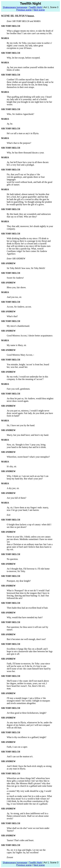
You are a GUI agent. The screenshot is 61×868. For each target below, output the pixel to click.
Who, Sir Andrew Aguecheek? (20, 114)
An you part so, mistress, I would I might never (28, 411)
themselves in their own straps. (21, 87)
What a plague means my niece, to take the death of (30, 31)
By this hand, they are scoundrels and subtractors (29, 214)
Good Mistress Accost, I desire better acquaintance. (30, 336)
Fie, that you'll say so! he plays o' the (23, 174)
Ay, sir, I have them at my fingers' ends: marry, (28, 508)
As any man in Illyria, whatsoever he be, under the (29, 722)
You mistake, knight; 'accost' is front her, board (28, 364)
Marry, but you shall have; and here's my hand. (28, 435)
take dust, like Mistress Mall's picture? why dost (28, 783)
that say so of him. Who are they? (22, 217)
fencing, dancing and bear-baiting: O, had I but (28, 596)
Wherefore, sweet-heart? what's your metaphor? (28, 457)
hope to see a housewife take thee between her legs (30, 651)
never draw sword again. (18, 401)
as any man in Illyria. (16, 769)
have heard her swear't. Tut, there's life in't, (26, 686)
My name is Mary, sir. (17, 345)
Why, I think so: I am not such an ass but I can (28, 476)
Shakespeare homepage (15, 7)
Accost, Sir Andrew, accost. (19, 307)
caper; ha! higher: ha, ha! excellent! (23, 852)
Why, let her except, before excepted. (23, 58)
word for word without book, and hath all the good (30, 182)
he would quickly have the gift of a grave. (26, 204)
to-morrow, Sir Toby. (16, 571)
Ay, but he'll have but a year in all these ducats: (28, 162)
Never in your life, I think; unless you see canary (29, 537)
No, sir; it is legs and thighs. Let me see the (26, 850)
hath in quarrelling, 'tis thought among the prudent (29, 202)
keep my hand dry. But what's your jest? (25, 479)
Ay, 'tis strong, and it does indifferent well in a (27, 813)
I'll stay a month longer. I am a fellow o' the (26, 698)
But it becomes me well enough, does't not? (26, 639)
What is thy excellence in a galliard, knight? (27, 737)
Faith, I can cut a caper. (17, 747)
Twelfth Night (35, 7)
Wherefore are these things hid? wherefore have (28, 778)
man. (9, 688)
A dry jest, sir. (13, 488)
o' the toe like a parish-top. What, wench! (25, 249)
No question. (13, 559)
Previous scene (24, 10)
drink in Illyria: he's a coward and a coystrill (27, 244)
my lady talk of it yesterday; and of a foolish (27, 99)
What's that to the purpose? (19, 143)
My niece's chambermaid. (18, 326)
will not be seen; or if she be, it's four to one (26, 666)
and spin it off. (13, 654)
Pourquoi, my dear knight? (19, 581)
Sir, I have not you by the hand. (21, 425)
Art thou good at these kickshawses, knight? (27, 713)
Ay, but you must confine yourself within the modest (30, 67)
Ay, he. (10, 124)
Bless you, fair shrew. (16, 287)
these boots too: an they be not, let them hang (27, 85)
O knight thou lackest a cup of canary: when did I (29, 524)
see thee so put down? (17, 527)
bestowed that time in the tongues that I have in (28, 593)
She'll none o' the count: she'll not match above (28, 681)
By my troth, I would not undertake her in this (27, 377)
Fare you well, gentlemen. (18, 389)
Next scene (39, 10)
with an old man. (14, 728)
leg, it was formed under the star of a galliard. (27, 804)
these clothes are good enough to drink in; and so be (30, 82)
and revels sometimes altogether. (21, 703)
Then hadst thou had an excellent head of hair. (27, 608)
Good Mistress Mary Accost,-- (20, 355)
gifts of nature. (13, 185)
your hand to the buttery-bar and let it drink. (26, 447)
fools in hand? (13, 416)
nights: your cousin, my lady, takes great (25, 46)
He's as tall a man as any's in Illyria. (23, 133)
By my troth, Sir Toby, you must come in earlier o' (29, 43)
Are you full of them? (17, 498)
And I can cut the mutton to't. (20, 756)
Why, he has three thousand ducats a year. (26, 153)
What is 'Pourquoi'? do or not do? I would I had (28, 590)
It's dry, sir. (12, 466)
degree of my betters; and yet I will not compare (28, 725)
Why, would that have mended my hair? (25, 617)
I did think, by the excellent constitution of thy (28, 801)
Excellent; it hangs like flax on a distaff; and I (27, 649)
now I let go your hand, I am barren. (23, 510)
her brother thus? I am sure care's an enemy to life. (29, 33)
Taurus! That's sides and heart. (20, 840)
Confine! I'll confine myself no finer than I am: (28, 80)
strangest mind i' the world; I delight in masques (28, 701)
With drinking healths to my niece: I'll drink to (28, 238)
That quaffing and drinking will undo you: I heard (29, 97)
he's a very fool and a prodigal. (21, 165)
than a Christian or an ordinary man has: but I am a (30, 544)
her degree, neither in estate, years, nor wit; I (27, 683)
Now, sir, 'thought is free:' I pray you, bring (26, 445)
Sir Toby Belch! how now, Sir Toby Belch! (26, 268)
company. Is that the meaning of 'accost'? (25, 379)
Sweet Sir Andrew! (15, 278)
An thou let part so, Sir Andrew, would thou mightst (30, 398)
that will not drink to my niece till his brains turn (29, 246)
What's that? (12, 316)
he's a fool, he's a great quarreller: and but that (27, 197)
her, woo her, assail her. (17, 367)
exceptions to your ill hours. (19, 48)
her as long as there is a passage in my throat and (29, 241)
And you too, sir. (14, 297)
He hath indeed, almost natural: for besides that (28, 194)
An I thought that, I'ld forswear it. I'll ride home (28, 569)
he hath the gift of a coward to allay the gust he (28, 199)
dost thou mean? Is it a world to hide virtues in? (28, 799)
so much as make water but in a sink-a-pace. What (29, 796)
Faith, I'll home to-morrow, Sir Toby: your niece (28, 664)
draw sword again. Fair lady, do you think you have (30, 413)
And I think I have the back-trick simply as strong (29, 766)
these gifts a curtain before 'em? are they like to (28, 781)
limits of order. (13, 70)
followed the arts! (15, 598)
